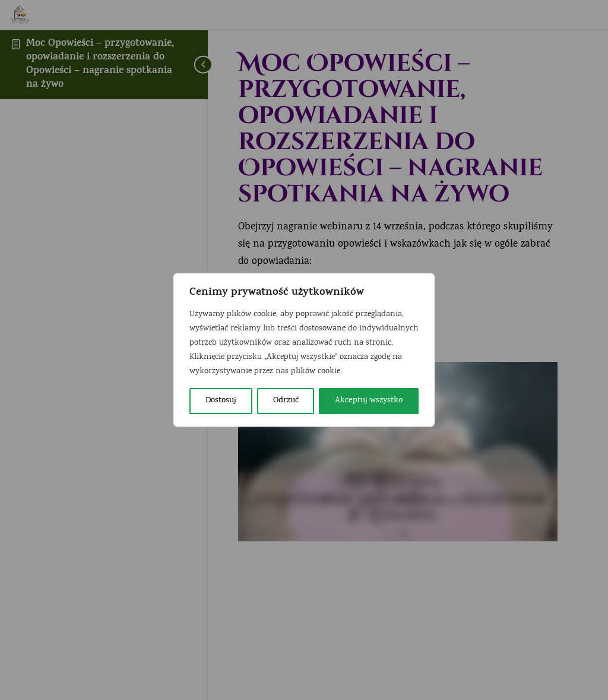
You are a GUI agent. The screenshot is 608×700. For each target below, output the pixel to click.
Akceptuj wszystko (369, 401)
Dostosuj (221, 401)
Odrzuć (286, 401)
